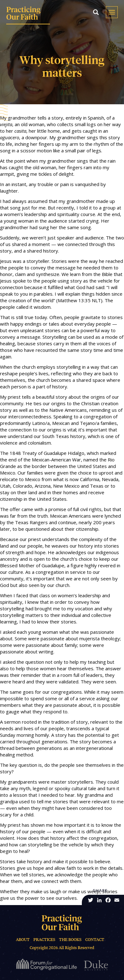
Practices (44, 940)
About (23, 940)
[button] (96, 12)
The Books (70, 940)
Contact (95, 940)
